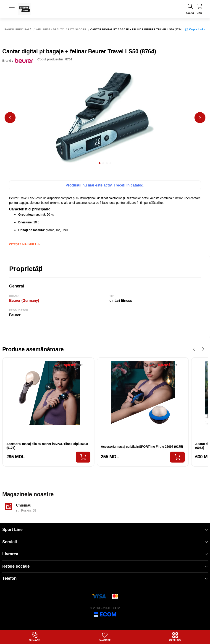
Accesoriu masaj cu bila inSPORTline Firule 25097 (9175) (142, 447)
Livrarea (105, 554)
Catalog (175, 637)
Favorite (105, 637)
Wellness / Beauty (50, 30)
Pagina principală (18, 30)
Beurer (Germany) (24, 301)
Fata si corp (77, 30)
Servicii (105, 542)
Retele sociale (105, 566)
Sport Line (105, 530)
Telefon (105, 578)
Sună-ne (35, 637)
